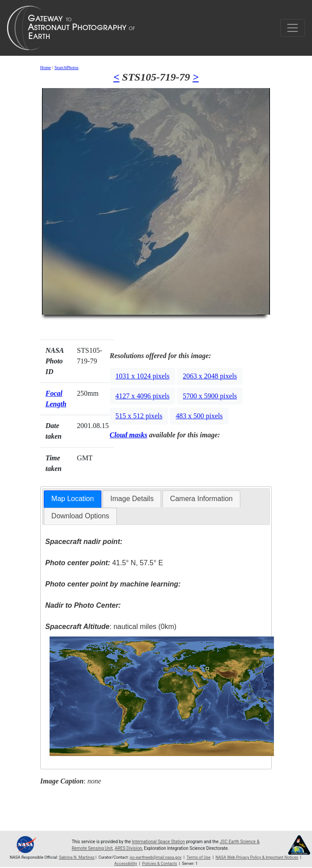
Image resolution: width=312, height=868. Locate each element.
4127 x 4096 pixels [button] (143, 396)
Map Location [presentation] (73, 499)
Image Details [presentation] (132, 499)
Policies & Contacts (160, 864)
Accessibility (125, 864)
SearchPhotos (66, 68)
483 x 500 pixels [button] (199, 416)
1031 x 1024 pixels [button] (143, 376)
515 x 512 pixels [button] (139, 416)
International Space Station (158, 842)
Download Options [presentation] (80, 516)
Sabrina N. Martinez (77, 857)
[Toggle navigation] (293, 28)
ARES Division (128, 848)
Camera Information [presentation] (201, 499)
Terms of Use (198, 857)
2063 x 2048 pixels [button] (210, 376)
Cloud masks (129, 435)
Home (46, 68)
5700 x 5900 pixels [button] (210, 396)
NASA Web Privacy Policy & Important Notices (257, 857)
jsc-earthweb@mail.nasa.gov (156, 857)
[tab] (73, 499)
